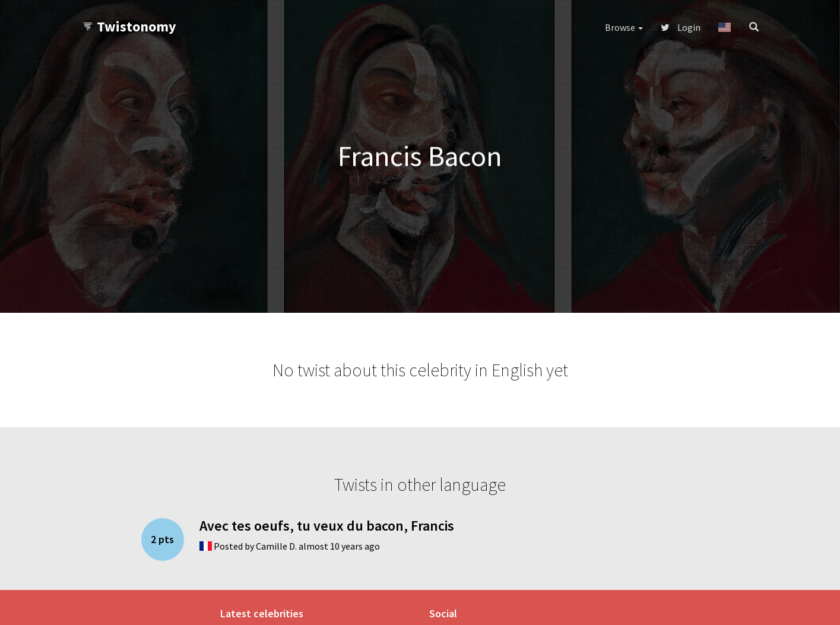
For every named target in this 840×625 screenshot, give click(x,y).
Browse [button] (624, 27)
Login (681, 27)
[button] (725, 27)
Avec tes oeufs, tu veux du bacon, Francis (327, 526)
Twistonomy (129, 26)
